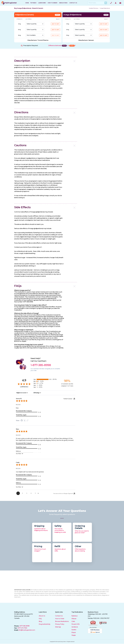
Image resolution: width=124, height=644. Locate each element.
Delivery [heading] (18, 483)
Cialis (73, 621)
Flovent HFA (76, 624)
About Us (42, 616)
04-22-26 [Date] (18, 435)
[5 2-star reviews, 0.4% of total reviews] (46, 385)
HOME (27, 3)
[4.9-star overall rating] (24, 384)
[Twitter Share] (25, 421)
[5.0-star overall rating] (46, 401)
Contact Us (59, 616)
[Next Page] (38, 493)
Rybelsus (74, 616)
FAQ (40, 619)
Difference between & (62, 45)
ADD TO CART (56, 24)
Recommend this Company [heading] (24, 411)
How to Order (52, 3)
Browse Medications (62, 621)
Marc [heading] (18, 429)
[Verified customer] (69, 399)
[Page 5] (35, 493)
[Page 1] (18, 493)
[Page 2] (22, 493)
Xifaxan (74, 619)
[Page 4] (31, 493)
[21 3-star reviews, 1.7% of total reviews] (46, 383)
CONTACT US (73, 3)
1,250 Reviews (24, 387)
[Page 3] (27, 493)
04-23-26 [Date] (18, 405)
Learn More (42, 3)
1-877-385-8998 (24, 626)
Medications (63, 3)
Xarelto (74, 630)
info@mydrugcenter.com (27, 630)
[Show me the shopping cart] (120, 3)
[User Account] (116, 3)
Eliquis (74, 632)
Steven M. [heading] (46, 399)
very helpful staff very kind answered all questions (30, 472)
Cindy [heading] (18, 462)
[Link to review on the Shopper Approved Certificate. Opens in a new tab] (27, 421)
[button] (46, 61)
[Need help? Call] (111, 3)
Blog (40, 621)
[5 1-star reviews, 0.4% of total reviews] (46, 387)
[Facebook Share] (22, 421)
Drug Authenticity (45, 624)
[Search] (97, 3)
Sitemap (58, 627)
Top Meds (33, 3)
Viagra (74, 635)
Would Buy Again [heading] (21, 415)
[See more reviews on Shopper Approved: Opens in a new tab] (63, 493)
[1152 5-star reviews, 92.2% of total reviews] (46, 379)
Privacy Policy (60, 624)
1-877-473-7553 (22, 628)
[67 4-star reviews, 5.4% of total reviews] (46, 381)
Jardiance (75, 627)
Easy (17, 408)
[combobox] (22, 393)
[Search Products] (106, 3)
